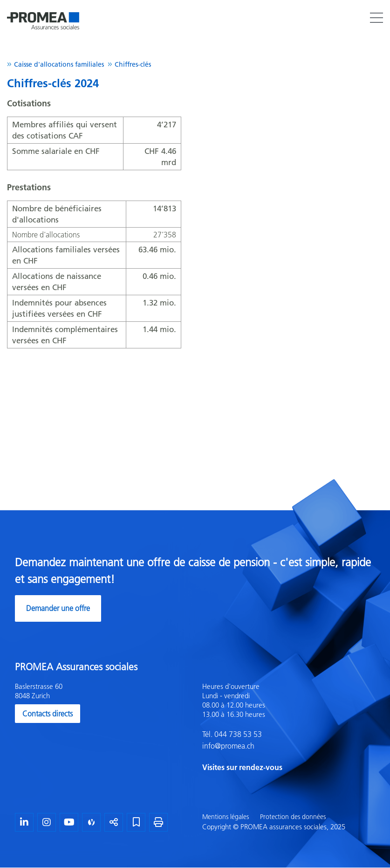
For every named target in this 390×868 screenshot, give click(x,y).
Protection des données (293, 817)
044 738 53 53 (237, 734)
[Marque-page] (136, 822)
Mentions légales (226, 817)
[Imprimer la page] (158, 822)
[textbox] (289, 728)
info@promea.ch (228, 746)
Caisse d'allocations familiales (59, 64)
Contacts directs (48, 714)
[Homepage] (43, 11)
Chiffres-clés (133, 64)
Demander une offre (58, 608)
